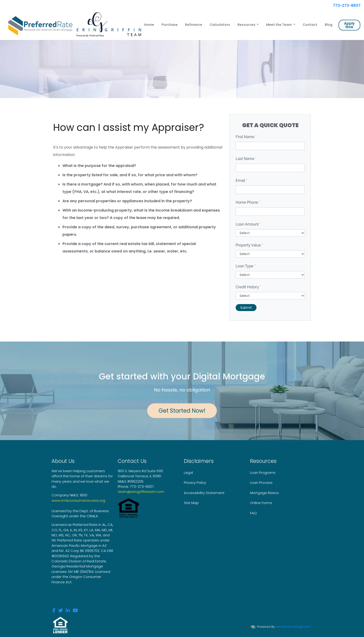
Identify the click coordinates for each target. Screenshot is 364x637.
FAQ (253, 513)
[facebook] (54, 611)
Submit (246, 308)
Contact (310, 25)
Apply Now (349, 25)
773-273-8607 (344, 5)
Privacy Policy (195, 483)
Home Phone (248, 202)
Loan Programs (263, 473)
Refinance (194, 25)
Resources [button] (247, 25)
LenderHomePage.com (293, 627)
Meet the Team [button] (279, 25)
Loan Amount (248, 224)
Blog (329, 25)
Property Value (249, 245)
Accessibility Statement (204, 493)
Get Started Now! (182, 411)
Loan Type (246, 266)
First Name (246, 137)
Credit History (248, 287)
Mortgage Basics (264, 493)
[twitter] (61, 611)
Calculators (220, 25)
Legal (188, 473)
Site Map (191, 503)
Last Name (246, 159)
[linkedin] (68, 611)
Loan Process (261, 483)
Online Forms (261, 503)
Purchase (170, 25)
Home (149, 25)
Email (241, 181)
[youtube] (75, 611)
